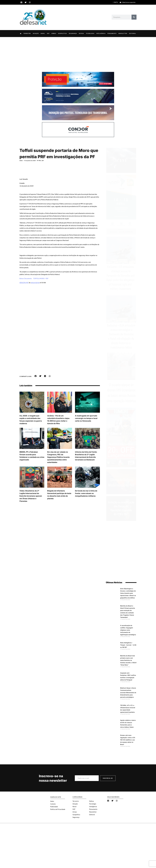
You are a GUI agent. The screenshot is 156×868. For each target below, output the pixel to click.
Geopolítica (62, 33)
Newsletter (123, 33)
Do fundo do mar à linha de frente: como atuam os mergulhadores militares (86, 493)
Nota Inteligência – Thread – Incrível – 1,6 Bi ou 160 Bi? (128, 645)
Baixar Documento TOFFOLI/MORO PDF (34, 278)
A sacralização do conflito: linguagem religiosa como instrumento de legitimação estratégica (128, 630)
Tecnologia (90, 33)
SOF (48, 33)
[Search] (134, 17)
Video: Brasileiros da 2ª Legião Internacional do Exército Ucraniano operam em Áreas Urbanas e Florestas (31, 496)
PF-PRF (39, 160)
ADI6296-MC (24, 282)
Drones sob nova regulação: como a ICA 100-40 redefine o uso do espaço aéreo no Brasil (128, 740)
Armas (54, 33)
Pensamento (112, 33)
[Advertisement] (78, 52)
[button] (36, 376)
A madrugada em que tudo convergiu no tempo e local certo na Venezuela (86, 418)
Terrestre (27, 33)
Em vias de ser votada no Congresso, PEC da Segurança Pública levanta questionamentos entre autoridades (58, 457)
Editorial (133, 33)
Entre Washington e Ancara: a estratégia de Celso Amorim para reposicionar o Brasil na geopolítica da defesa (128, 593)
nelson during (35, 282)
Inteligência (101, 33)
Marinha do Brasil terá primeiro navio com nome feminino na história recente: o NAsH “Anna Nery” (128, 660)
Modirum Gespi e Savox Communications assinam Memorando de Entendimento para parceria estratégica (128, 692)
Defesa (81, 33)
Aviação (36, 33)
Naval (43, 33)
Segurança (73, 33)
